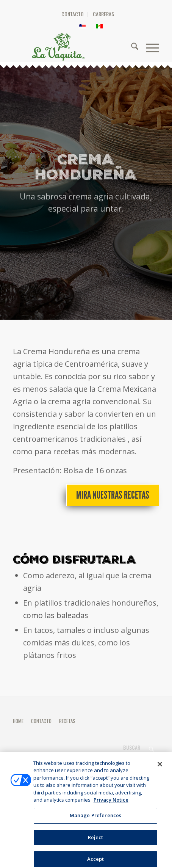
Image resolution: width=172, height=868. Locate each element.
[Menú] (149, 47)
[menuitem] (73, 14)
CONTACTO (73, 14)
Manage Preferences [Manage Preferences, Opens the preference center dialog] (95, 819)
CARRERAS (103, 14)
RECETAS (67, 721)
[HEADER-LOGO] (88, 47)
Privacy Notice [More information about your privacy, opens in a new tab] (111, 803)
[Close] (160, 768)
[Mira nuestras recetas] (113, 495)
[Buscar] (131, 47)
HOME (18, 721)
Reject (96, 841)
